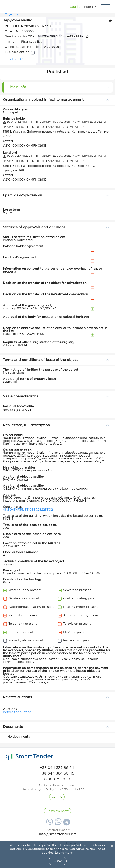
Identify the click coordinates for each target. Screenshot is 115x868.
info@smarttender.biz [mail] (58, 834)
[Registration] (90, 7)
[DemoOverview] (57, 811)
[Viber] (49, 824)
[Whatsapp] (57, 824)
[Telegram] (66, 824)
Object (10, 14)
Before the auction (17, 712)
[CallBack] (57, 797)
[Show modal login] (75, 7)
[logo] (29, 757)
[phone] (57, 768)
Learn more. (64, 853)
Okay (58, 861)
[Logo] (9, 7)
